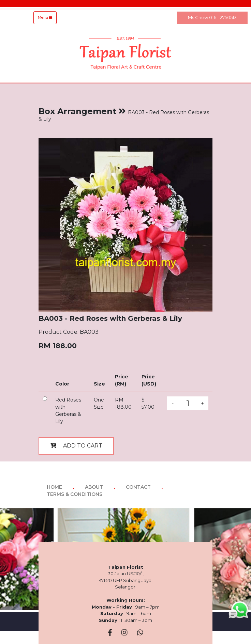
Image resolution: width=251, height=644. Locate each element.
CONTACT (138, 487)
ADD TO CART (76, 446)
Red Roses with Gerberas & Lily (68, 411)
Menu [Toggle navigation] (45, 18)
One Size (99, 403)
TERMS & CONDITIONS (75, 494)
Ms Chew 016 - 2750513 (212, 17)
